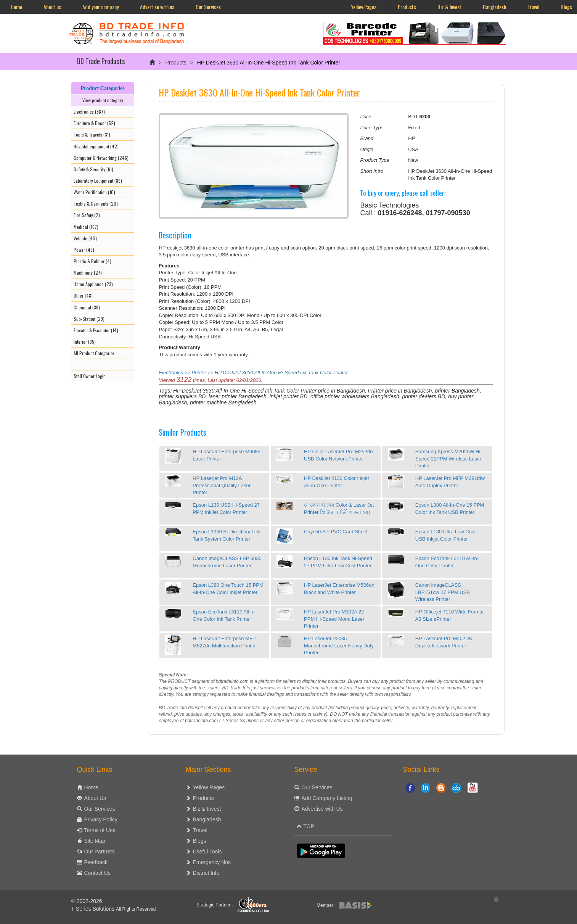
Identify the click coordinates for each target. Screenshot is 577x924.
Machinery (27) (88, 273)
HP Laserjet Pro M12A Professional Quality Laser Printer (222, 485)
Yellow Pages (364, 7)
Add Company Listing (327, 798)
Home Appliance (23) (93, 284)
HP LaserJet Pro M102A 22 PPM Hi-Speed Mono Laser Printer (334, 619)
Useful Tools (207, 852)
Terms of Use (100, 830)
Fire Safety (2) (87, 215)
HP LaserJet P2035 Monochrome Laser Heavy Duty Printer (339, 646)
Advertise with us (157, 7)
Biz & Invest (449, 7)
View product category (103, 100)
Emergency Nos (212, 862)
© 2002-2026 (87, 901)
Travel (533, 7)
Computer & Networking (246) (101, 158)
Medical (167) (86, 227)
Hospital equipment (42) (96, 146)
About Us (95, 798)
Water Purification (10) (94, 192)
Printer (199, 373)
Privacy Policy (101, 819)
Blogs (200, 841)
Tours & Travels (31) (92, 134)
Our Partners (100, 852)
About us (52, 7)
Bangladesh (494, 7)
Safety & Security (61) (93, 169)
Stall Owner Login (90, 376)
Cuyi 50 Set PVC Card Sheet (336, 532)
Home (16, 7)
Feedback (96, 862)
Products (407, 7)
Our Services (208, 7)
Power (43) (84, 250)
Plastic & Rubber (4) (92, 261)
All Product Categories (94, 353)
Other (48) (83, 295)
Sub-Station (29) (89, 319)
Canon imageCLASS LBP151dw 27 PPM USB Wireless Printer (443, 592)
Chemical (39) (87, 307)
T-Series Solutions (94, 909)
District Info (206, 873)
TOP (305, 826)
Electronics (171, 373)
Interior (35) (85, 342)
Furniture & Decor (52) (94, 123)
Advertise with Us (322, 809)
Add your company (100, 7)
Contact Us (97, 873)
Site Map (95, 841)
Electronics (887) (89, 112)
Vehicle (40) (85, 238)
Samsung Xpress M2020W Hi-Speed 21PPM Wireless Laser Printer (449, 459)
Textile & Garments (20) (96, 204)
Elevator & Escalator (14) (96, 330)
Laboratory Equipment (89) (98, 181)
